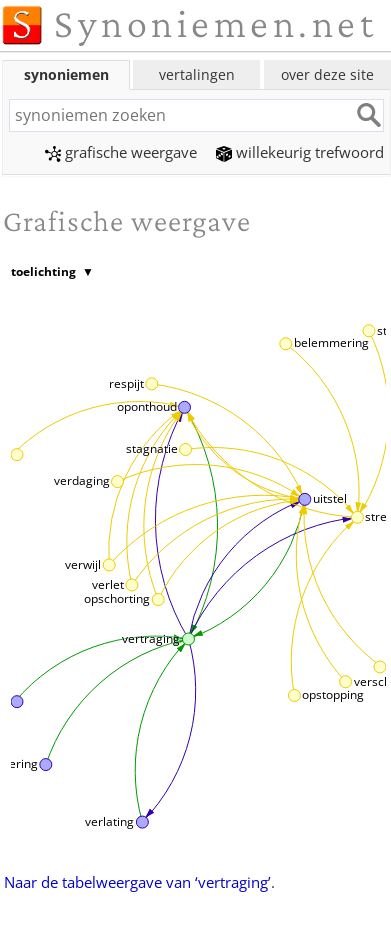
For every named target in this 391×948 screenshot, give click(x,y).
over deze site (327, 74)
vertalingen (197, 74)
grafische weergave (121, 152)
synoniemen (66, 74)
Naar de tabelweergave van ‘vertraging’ (137, 882)
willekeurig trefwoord (300, 152)
